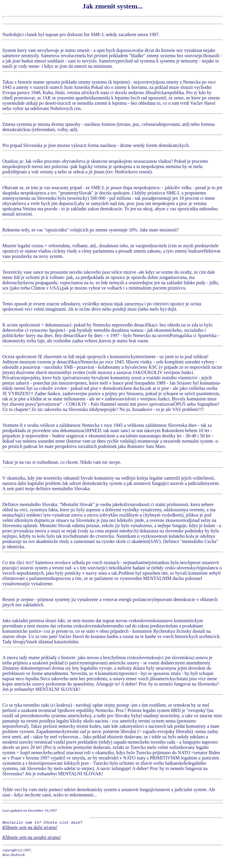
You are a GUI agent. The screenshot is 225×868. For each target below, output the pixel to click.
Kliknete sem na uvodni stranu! (32, 838)
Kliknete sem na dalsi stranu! (30, 828)
